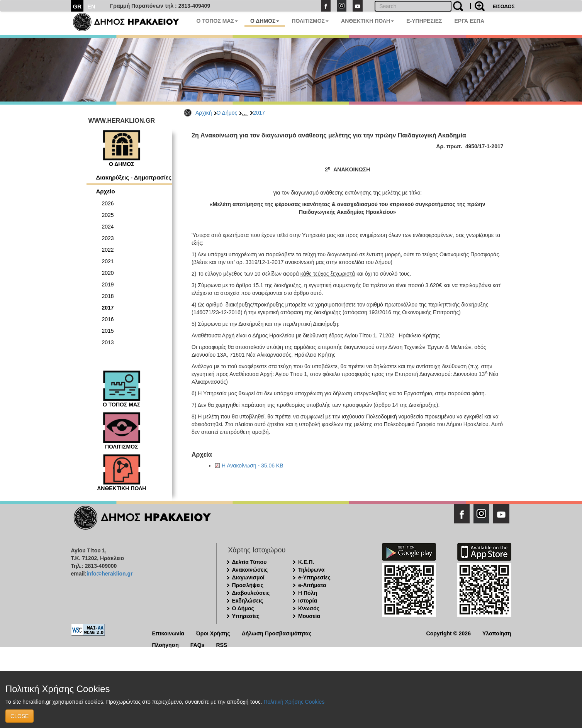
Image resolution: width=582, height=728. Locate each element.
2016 (108, 319)
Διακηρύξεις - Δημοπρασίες (134, 177)
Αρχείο (106, 191)
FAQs (198, 644)
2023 (108, 238)
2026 (108, 203)
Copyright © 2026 (449, 633)
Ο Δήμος (227, 113)
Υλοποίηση (497, 633)
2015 (108, 331)
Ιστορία (308, 601)
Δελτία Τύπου (249, 562)
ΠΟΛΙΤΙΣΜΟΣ (310, 21)
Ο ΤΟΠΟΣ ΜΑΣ (217, 21)
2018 (108, 296)
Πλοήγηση (165, 644)
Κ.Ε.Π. (306, 562)
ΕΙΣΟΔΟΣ (504, 6)
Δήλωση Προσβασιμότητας (277, 633)
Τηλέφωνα (311, 570)
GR (77, 6)
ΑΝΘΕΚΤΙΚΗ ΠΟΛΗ (367, 21)
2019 (108, 284)
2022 (108, 250)
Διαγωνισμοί (248, 577)
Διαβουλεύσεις (251, 593)
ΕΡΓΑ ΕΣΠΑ (469, 21)
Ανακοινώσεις (250, 570)
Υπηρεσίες (246, 616)
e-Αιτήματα (312, 585)
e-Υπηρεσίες (314, 577)
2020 (108, 273)
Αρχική (204, 113)
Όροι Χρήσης (213, 633)
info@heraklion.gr (109, 574)
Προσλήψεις (248, 585)
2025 (108, 215)
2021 (108, 261)
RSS (221, 644)
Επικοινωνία (168, 633)
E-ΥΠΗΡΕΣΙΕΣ (424, 21)
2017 (259, 113)
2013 (108, 342)
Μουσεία (309, 616)
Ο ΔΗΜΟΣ (265, 21)
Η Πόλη (308, 593)
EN (91, 6)
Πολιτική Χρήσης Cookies (294, 702)
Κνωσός (309, 608)
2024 (108, 227)
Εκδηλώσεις (248, 601)
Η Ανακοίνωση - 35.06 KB (253, 466)
